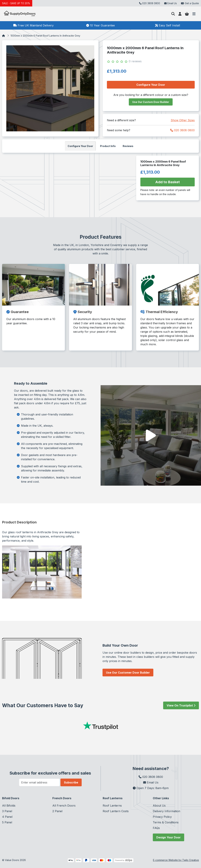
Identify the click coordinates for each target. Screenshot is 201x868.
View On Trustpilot (181, 705)
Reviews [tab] (128, 146)
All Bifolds (9, 806)
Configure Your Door (151, 85)
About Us (159, 806)
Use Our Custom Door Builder (151, 102)
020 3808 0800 (183, 130)
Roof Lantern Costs (116, 811)
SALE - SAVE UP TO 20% (17, 3)
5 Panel (7, 822)
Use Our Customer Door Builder (128, 673)
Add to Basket (168, 182)
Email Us (171, 3)
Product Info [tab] (108, 146)
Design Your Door (168, 837)
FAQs (156, 828)
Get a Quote (190, 3)
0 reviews (135, 61)
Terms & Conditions (166, 822)
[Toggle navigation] (194, 14)
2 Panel (57, 811)
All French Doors (64, 806)
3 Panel (7, 811)
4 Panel (7, 817)
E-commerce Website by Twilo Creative (176, 860)
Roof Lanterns (112, 806)
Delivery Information (166, 811)
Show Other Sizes (183, 120)
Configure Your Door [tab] (80, 146)
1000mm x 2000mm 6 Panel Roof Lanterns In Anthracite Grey (45, 36)
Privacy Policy (162, 817)
